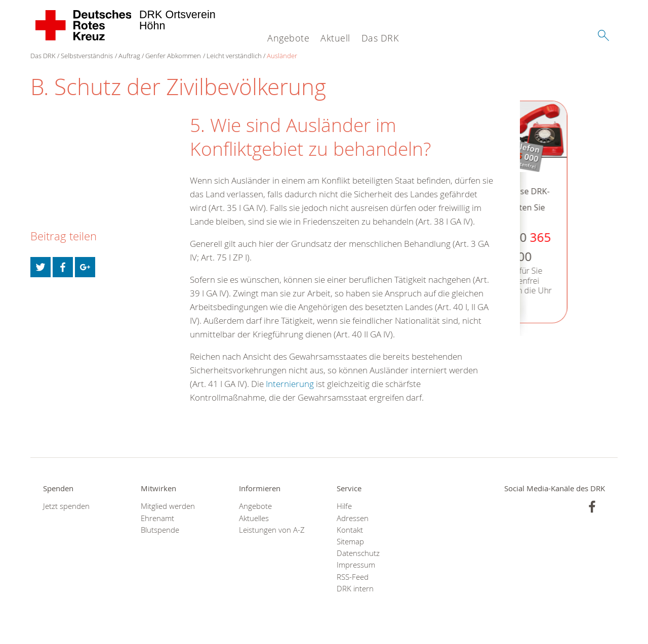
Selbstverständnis (87, 56)
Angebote (288, 38)
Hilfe (344, 506)
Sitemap (350, 542)
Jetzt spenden (66, 506)
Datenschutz (358, 553)
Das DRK (380, 38)
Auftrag (129, 56)
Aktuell (335, 38)
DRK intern (355, 589)
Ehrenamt (157, 518)
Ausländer (282, 56)
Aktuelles (254, 518)
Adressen (353, 518)
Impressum (356, 565)
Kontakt (350, 530)
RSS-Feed (353, 577)
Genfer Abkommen (173, 56)
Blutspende (160, 530)
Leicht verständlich (234, 56)
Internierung (290, 384)
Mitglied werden (168, 506)
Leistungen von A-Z (272, 530)
